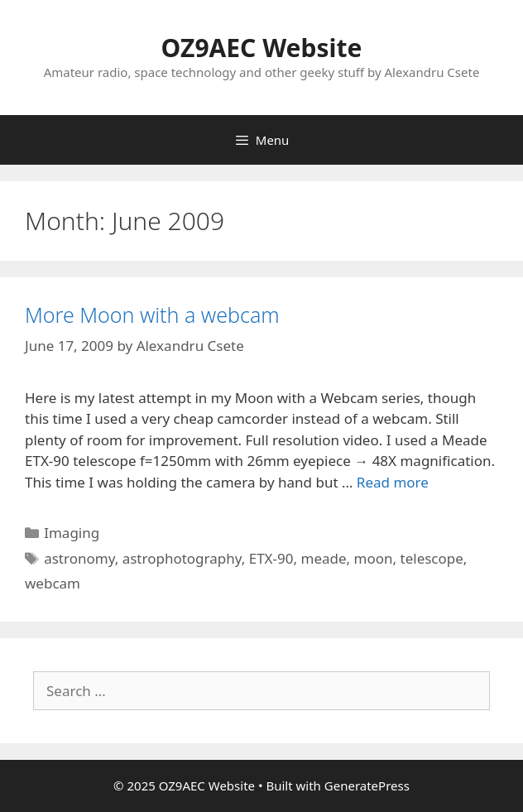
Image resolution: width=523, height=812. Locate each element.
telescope (432, 558)
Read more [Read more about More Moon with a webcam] (393, 482)
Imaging (72, 533)
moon (374, 558)
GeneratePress (367, 786)
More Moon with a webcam (152, 315)
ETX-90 (271, 558)
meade (323, 558)
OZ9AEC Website (262, 48)
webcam (53, 583)
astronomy (79, 558)
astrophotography (182, 558)
